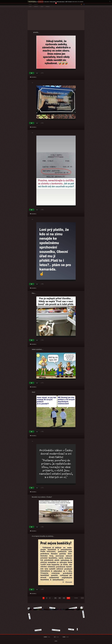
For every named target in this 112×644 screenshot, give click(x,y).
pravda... (36, 32)
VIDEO (42, 7)
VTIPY (30, 7)
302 (60, 598)
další (68, 598)
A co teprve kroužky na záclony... (43, 536)
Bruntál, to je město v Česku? (42, 497)
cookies (56, 641)
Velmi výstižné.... (38, 349)
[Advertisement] (56, 20)
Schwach (37, 73)
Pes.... (34, 293)
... (32, 82)
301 (55, 598)
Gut (32, 73)
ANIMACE (48, 7)
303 (64, 598)
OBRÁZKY (36, 7)
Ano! (33, 392)
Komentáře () (33, 77)
